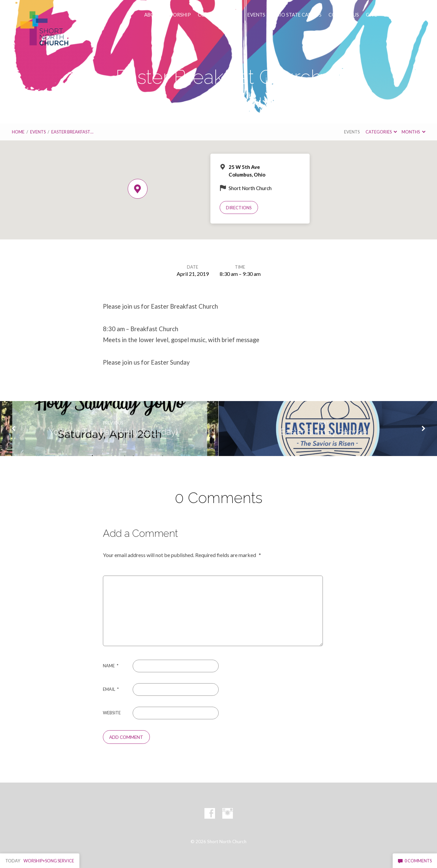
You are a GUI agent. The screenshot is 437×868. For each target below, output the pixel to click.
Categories (381, 132)
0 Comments (415, 861)
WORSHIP (179, 15)
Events (38, 132)
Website (112, 713)
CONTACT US (344, 15)
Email (111, 689)
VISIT (234, 15)
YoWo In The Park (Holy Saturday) (113, 432)
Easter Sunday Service (324, 432)
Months (413, 132)
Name (111, 666)
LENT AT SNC (399, 15)
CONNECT (209, 15)
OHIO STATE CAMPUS (297, 15)
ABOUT (153, 15)
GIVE (371, 15)
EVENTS (256, 15)
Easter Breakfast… (72, 132)
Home (18, 132)
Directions (239, 208)
